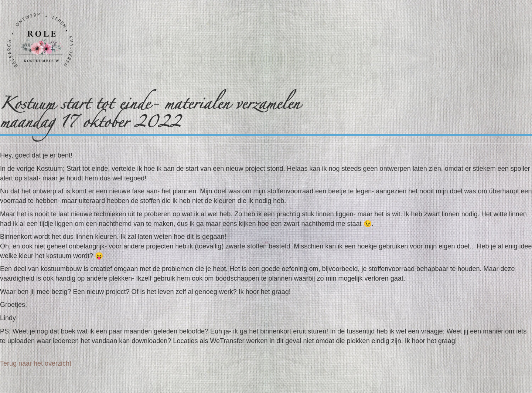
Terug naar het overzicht (36, 363)
